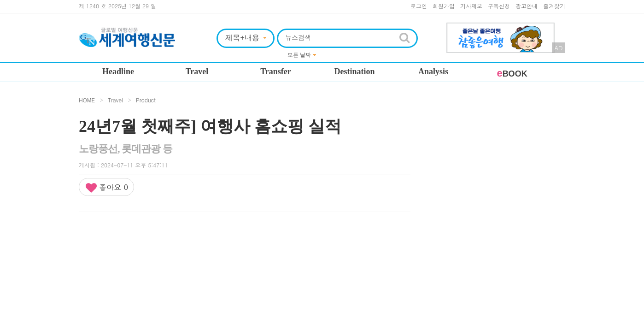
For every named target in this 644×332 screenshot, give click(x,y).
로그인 (419, 6)
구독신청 (499, 6)
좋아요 (106, 187)
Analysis (433, 71)
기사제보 (471, 6)
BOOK (512, 74)
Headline (118, 71)
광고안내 (527, 6)
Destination (354, 71)
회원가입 (444, 6)
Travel (197, 71)
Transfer (276, 71)
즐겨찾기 (554, 6)
